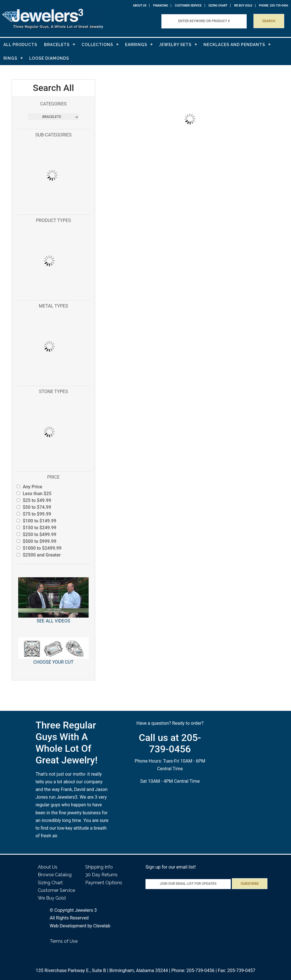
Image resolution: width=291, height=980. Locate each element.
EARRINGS (136, 45)
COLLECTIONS (97, 45)
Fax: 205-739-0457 (237, 970)
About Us (140, 6)
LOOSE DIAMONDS (49, 58)
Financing (161, 6)
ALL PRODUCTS (20, 45)
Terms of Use (64, 941)
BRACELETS (57, 45)
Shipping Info (99, 867)
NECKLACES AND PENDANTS (234, 45)
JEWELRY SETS (175, 45)
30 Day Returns (101, 875)
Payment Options (104, 883)
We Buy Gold (52, 898)
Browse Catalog (55, 875)
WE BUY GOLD (243, 6)
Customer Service (188, 6)
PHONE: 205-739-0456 (274, 6)
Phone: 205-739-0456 (193, 970)
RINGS (10, 58)
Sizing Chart (218, 6)
